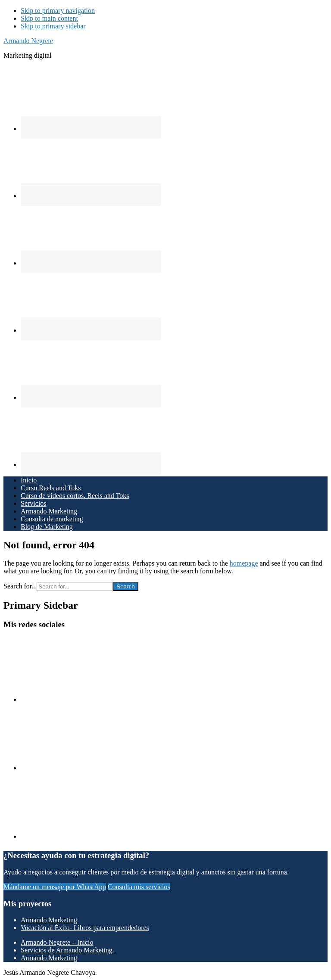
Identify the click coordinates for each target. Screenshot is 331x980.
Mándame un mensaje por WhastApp (55, 887)
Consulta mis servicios (139, 887)
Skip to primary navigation (58, 11)
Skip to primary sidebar (53, 26)
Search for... (20, 586)
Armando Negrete (28, 41)
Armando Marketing (49, 920)
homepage (244, 563)
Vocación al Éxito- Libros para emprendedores (85, 928)
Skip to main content (49, 18)
